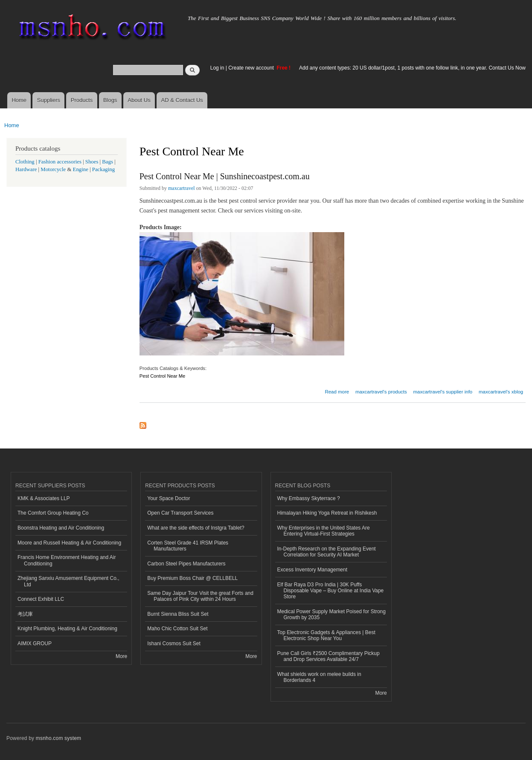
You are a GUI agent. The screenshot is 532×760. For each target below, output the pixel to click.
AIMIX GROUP (35, 644)
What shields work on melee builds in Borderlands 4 (319, 677)
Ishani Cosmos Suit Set (174, 644)
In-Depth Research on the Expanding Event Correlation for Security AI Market (327, 552)
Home (19, 100)
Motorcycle (53, 169)
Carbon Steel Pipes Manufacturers (186, 564)
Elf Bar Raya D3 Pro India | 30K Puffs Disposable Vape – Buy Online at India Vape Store (331, 591)
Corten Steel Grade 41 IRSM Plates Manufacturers (188, 546)
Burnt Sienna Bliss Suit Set (178, 614)
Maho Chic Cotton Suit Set (177, 629)
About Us (139, 100)
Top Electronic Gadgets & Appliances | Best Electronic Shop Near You (326, 635)
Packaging (103, 169)
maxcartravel (182, 188)
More (121, 656)
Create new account (252, 68)
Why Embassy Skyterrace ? (309, 498)
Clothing (25, 162)
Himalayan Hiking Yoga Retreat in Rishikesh (327, 513)
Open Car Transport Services (180, 513)
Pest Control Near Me (163, 376)
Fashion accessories (60, 162)
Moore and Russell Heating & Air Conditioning (69, 543)
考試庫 (25, 614)
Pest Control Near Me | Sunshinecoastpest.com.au (225, 176)
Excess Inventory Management (313, 570)
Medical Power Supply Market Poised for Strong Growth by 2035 (331, 614)
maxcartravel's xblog (501, 392)
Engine (81, 169)
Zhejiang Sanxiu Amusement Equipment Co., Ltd (68, 581)
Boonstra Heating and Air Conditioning (61, 528)
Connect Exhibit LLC (41, 599)
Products (82, 100)
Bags (108, 162)
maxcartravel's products (381, 392)
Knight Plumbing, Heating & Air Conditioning (67, 629)
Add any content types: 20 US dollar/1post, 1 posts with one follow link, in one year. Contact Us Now (412, 68)
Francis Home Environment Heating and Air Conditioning (67, 560)
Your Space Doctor (169, 498)
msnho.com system (58, 738)
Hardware (26, 169)
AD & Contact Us (182, 100)
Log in (217, 68)
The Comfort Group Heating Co (53, 513)
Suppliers (49, 100)
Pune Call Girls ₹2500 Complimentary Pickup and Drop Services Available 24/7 (329, 656)
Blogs (110, 100)
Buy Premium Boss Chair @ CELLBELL (192, 578)
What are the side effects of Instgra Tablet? (196, 528)
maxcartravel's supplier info (443, 392)
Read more (337, 391)
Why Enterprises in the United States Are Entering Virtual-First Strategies (324, 531)
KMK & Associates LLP (44, 498)
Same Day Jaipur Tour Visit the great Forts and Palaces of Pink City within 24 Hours (200, 596)
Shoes (92, 162)
